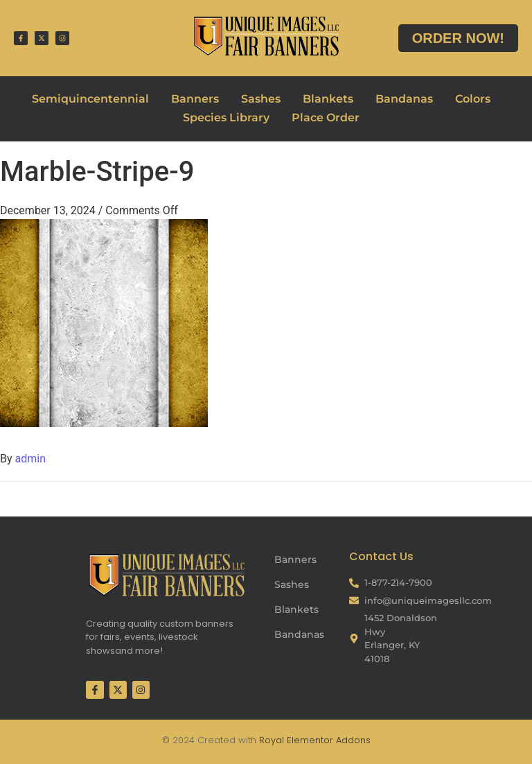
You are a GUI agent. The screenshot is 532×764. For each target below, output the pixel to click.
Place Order (326, 118)
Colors (473, 99)
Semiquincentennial (90, 99)
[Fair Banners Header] (266, 36)
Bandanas (404, 99)
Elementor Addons (327, 740)
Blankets (328, 99)
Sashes (261, 99)
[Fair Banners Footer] (166, 574)
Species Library (226, 118)
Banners (195, 99)
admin (30, 459)
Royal (272, 740)
